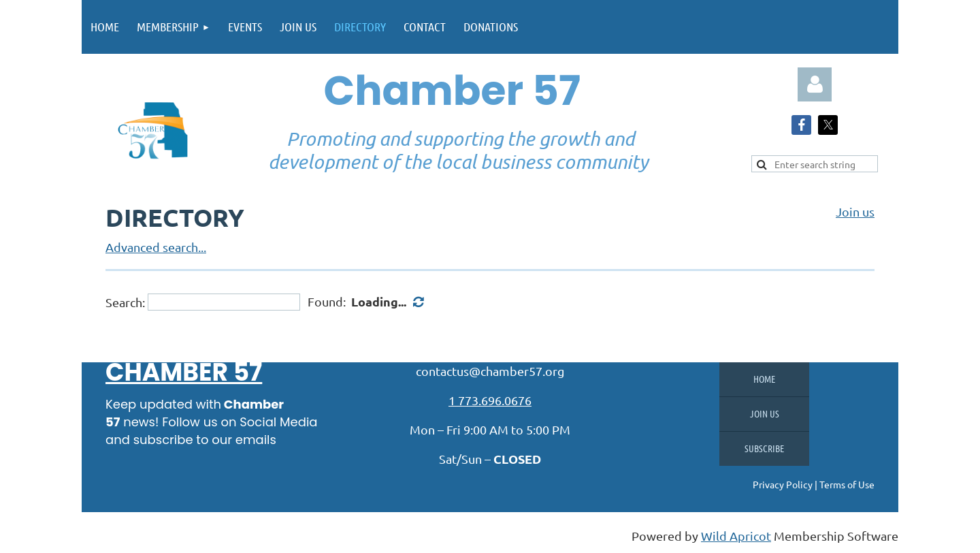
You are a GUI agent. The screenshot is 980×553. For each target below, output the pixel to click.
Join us (855, 211)
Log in (815, 84)
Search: (125, 302)
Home (764, 379)
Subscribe (764, 448)
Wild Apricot (736, 536)
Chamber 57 (184, 372)
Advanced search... (156, 247)
